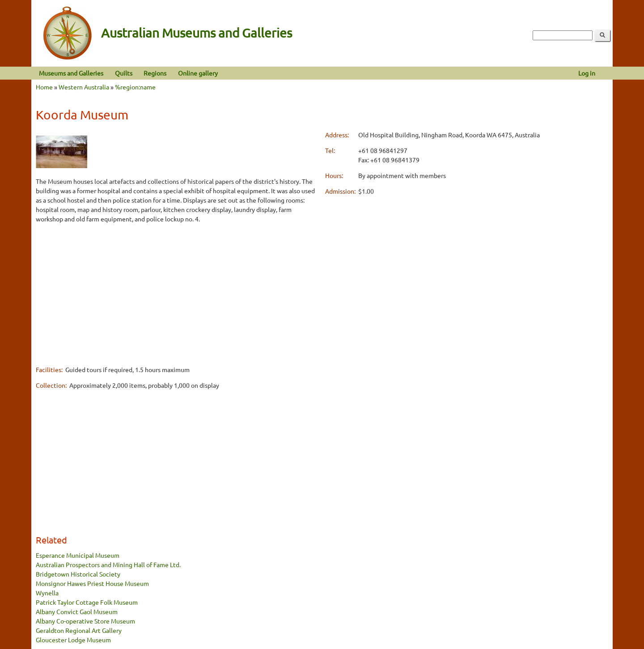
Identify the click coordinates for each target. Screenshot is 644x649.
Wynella (47, 593)
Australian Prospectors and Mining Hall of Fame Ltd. (108, 564)
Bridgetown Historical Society (78, 574)
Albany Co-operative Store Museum (85, 621)
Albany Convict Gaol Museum (77, 611)
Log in (587, 73)
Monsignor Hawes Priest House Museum (92, 583)
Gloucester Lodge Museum (73, 640)
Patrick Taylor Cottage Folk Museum (87, 602)
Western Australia (84, 87)
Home (44, 87)
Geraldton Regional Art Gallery (79, 630)
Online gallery (198, 73)
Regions (155, 73)
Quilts (124, 73)
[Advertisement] (177, 294)
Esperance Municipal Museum (78, 555)
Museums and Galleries (71, 73)
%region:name (135, 87)
